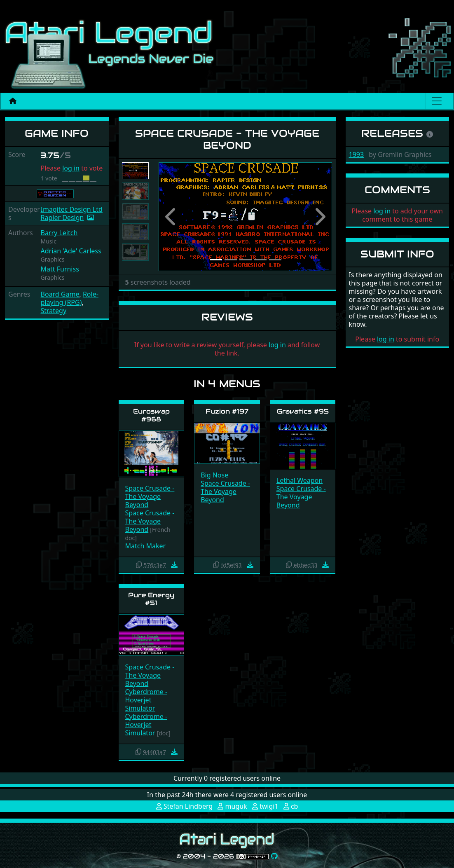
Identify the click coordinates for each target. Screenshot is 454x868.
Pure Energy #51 (151, 599)
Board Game (60, 294)
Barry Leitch (59, 233)
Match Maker (146, 546)
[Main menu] (437, 101)
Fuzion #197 (227, 411)
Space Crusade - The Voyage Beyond (150, 496)
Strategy (53, 311)
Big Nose (214, 475)
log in (71, 168)
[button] (172, 217)
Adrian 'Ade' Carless (71, 251)
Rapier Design (62, 218)
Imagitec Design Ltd (71, 209)
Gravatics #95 (303, 411)
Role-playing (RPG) (69, 298)
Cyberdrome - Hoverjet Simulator (146, 700)
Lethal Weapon (300, 480)
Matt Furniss (60, 269)
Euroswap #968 (151, 415)
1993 (357, 154)
